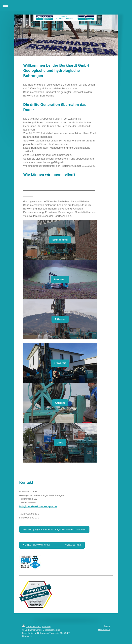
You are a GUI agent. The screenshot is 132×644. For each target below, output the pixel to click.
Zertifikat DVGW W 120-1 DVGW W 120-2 (52, 545)
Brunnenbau (60, 240)
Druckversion (32, 626)
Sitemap (46, 626)
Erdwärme (60, 363)
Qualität (60, 403)
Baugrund (60, 279)
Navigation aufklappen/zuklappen (66, 5)
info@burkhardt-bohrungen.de (38, 506)
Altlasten (60, 319)
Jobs (60, 443)
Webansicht (104, 629)
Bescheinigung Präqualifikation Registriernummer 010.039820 (54, 529)
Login (107, 626)
